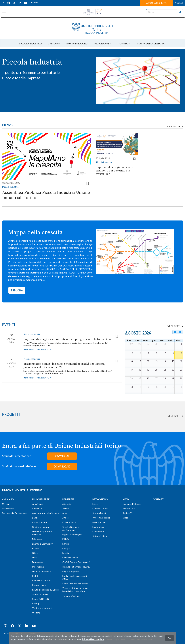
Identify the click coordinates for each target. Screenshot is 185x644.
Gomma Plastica (70, 558)
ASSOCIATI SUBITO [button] (156, 3)
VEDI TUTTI (175, 326)
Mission (6, 504)
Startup (36, 603)
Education (37, 539)
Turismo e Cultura (71, 596)
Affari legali (38, 504)
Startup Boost (99, 513)
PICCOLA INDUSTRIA (30, 44)
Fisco (35, 558)
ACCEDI (179, 3)
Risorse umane (39, 585)
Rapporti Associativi (42, 580)
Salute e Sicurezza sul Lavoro (46, 590)
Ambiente (37, 508)
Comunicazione (39, 522)
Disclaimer (16, 634)
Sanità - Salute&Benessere (75, 584)
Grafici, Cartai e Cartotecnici (76, 562)
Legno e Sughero (71, 571)
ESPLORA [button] (17, 290)
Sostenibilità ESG (40, 599)
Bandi (35, 518)
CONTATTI (125, 44)
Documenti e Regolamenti (15, 513)
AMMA (66, 508)
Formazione (38, 562)
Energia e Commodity (42, 544)
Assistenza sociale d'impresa (46, 513)
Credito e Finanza (40, 527)
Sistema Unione (100, 536)
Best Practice (99, 522)
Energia (66, 548)
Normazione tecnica (42, 571)
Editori (66, 544)
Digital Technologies (72, 535)
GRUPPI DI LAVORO (77, 44)
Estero (35, 548)
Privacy (7, 634)
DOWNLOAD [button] (62, 456)
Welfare (36, 613)
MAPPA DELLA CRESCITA (151, 44)
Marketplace (98, 527)
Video (125, 518)
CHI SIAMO (54, 44)
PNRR (35, 576)
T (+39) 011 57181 (103, 640)
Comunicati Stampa (132, 504)
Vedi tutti (175, 416)
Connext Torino (100, 508)
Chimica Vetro (69, 522)
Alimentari (67, 504)
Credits (24, 634)
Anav (65, 513)
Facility (66, 553)
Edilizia (66, 539)
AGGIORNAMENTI (104, 44)
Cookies (32, 634)
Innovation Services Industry (76, 567)
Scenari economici (41, 594)
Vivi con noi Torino (101, 518)
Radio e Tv (128, 513)
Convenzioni (98, 531)
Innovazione (38, 567)
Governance (8, 508)
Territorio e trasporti (42, 608)
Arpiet (65, 518)
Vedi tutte (175, 126)
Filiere (35, 553)
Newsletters (129, 508)
